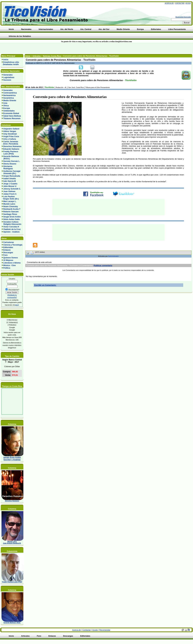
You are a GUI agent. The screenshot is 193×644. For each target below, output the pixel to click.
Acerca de (169, 3)
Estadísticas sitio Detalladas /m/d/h (10, 63)
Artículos (37, 56)
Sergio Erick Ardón (12, 217)
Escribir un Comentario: (45, 285)
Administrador (113, 256)
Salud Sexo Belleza (12, 116)
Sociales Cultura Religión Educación (12, 223)
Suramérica (9, 98)
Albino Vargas (10, 131)
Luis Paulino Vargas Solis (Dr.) (10, 198)
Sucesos (7, 80)
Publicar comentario (103, 265)
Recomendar (105, 630)
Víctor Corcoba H (11, 227)
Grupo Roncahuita (12, 176)
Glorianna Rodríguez (7, 167)
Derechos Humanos (12, 146)
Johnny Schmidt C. (12, 189)
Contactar (180, 3)
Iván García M (10, 181)
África (6, 106)
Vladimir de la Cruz (12, 229)
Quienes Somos (11, 258)
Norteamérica (9, 95)
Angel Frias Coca (11, 136)
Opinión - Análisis (11, 232)
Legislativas (9, 77)
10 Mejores (8, 260)
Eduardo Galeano (11, 149)
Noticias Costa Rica (52, 56)
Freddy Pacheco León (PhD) (10, 153)
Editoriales (8, 247)
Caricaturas (9, 242)
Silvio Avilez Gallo (12, 219)
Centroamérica (10, 93)
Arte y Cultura (10, 139)
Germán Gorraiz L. (12, 161)
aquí (17, 305)
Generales (8, 75)
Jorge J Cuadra (10, 184)
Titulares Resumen (12, 118)
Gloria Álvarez (10, 164)
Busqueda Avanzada (183, 17)
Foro (5, 255)
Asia (5, 103)
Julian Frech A (10, 194)
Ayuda (188, 3)
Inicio (6, 60)
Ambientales (9, 111)
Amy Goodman (10, 134)
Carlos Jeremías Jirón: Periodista (10, 143)
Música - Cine (10, 265)
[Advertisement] (46, 48)
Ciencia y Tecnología (13, 245)
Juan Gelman (9, 191)
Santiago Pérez (10, 214)
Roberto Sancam (11, 212)
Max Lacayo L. (10, 201)
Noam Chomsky (11, 206)
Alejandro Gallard (11, 129)
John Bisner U (10, 186)
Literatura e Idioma (12, 263)
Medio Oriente (10, 100)
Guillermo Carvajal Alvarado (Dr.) (11, 172)
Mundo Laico (9, 204)
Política (7, 268)
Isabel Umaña (10, 179)
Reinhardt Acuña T (12, 209)
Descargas (8, 252)
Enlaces (7, 250)
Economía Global (11, 113)
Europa (7, 108)
